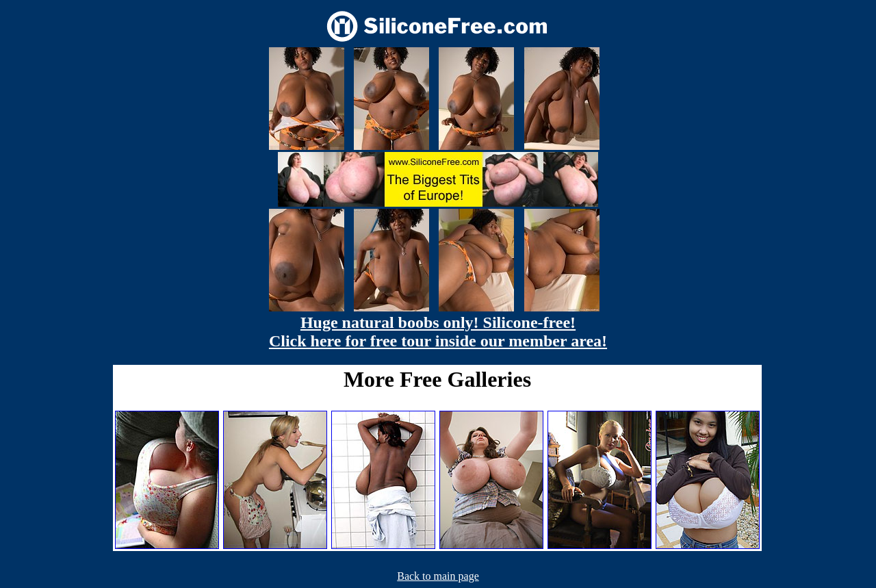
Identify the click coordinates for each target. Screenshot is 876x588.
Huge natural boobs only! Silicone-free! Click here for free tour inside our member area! (438, 332)
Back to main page (438, 576)
